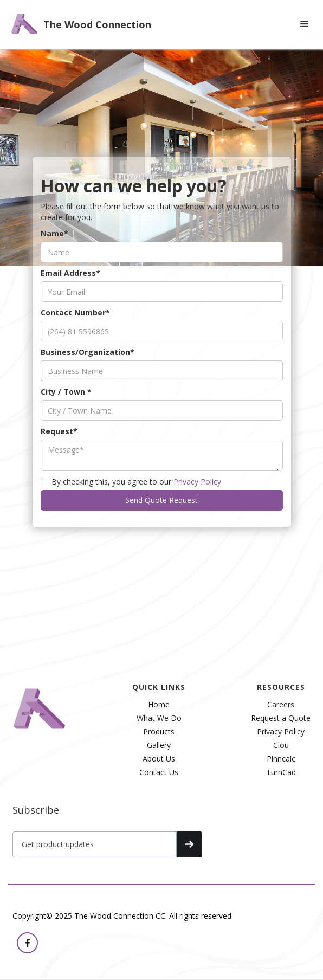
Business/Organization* (88, 367)
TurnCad (281, 772)
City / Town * (66, 406)
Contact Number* (75, 327)
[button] (305, 24)
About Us (159, 759)
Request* (59, 446)
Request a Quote (281, 718)
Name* (54, 248)
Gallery (159, 745)
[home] (78, 24)
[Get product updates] (95, 844)
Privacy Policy (197, 496)
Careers (281, 705)
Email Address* (70, 288)
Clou (281, 745)
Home (159, 705)
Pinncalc (281, 759)
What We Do (159, 718)
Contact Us (159, 772)
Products (159, 732)
